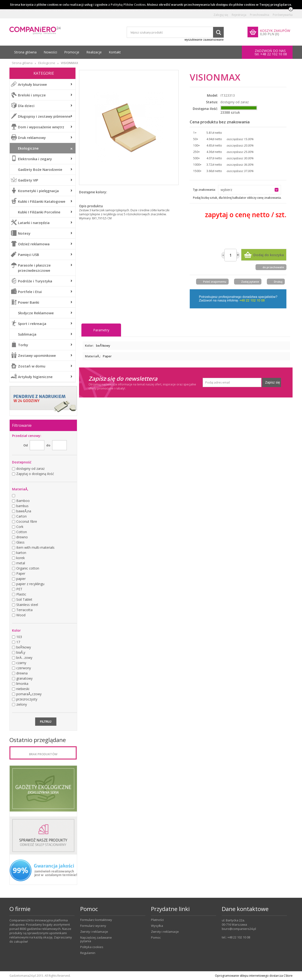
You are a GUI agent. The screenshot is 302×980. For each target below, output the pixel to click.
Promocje (72, 52)
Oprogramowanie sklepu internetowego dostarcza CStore (254, 976)
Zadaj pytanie (250, 282)
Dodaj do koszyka (269, 255)
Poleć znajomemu (215, 282)
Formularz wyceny (93, 926)
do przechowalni (273, 267)
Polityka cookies (92, 947)
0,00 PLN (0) (270, 34)
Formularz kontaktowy (96, 920)
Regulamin (88, 953)
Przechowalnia (260, 15)
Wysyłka (157, 926)
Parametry (101, 330)
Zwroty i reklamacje (94, 932)
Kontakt (115, 52)
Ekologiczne (47, 63)
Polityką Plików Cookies (128, 4)
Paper (107, 356)
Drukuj (278, 282)
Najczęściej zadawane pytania (96, 939)
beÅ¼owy (103, 345)
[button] (250, 190)
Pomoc (156, 938)
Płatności (157, 920)
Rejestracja (239, 15)
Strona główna (25, 52)
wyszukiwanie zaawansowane (204, 40)
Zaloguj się (221, 15)
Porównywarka (283, 15)
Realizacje (94, 52)
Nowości (50, 52)
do (48, 445)
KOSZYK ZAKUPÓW (275, 30)
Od (26, 445)
